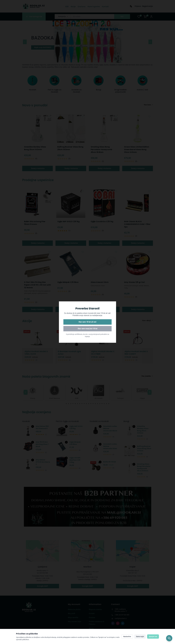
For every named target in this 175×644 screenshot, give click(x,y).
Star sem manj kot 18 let (87, 329)
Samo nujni (140, 637)
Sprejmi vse (153, 637)
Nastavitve (127, 637)
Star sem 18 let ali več (87, 322)
